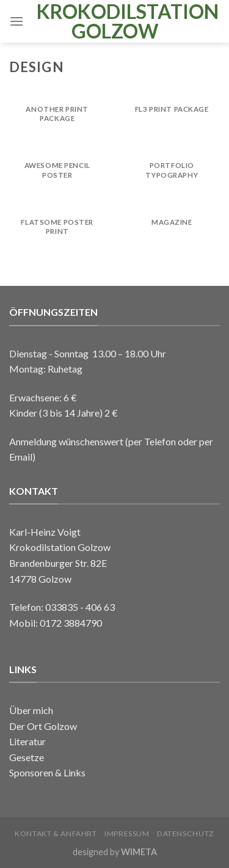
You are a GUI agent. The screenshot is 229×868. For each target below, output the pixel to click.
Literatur (27, 741)
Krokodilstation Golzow (114, 21)
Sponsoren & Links (47, 772)
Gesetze (27, 757)
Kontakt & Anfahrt (56, 833)
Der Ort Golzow (43, 726)
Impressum (127, 833)
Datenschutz (186, 833)
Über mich (31, 710)
